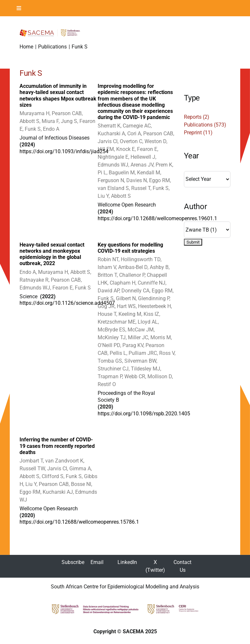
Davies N (137, 180)
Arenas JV (142, 165)
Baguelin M (122, 173)
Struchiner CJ (113, 369)
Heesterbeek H (154, 306)
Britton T (107, 275)
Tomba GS (110, 361)
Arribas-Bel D (133, 267)
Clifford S (53, 476)
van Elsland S (113, 188)
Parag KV (133, 345)
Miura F (50, 121)
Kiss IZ (151, 314)
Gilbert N (126, 298)
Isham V (107, 267)
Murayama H (35, 113)
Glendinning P (154, 298)
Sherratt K (109, 126)
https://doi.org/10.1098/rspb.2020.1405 (144, 414)
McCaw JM (141, 330)
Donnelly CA (135, 291)
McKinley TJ (112, 337)
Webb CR (135, 376)
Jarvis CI (108, 141)
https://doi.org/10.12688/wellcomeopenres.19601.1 (157, 218)
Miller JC (138, 337)
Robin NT (108, 259)
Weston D (155, 141)
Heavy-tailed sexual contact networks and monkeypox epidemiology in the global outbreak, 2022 (52, 254)
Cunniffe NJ (152, 283)
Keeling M (130, 314)
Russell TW (32, 469)
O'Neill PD (109, 345)
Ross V (167, 353)
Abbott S (29, 121)
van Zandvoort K (64, 461)
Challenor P (132, 275)
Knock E (125, 149)
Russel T (141, 188)
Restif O (107, 384)
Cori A (134, 134)
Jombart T (31, 461)
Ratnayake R (34, 280)
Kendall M (149, 173)
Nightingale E (113, 157)
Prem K (164, 165)
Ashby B (159, 267)
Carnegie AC (137, 126)
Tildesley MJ (146, 369)
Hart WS (126, 306)
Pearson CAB (67, 113)
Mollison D (160, 376)
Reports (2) (197, 117)
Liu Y (103, 196)
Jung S (69, 121)
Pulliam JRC (143, 353)
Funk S (33, 129)
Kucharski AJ (58, 492)
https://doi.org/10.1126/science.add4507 (67, 303)
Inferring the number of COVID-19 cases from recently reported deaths (57, 446)
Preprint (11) (198, 133)
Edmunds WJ (113, 165)
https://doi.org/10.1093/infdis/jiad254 (64, 151)
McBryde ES (111, 330)
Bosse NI (81, 484)
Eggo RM (160, 180)
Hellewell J (143, 157)
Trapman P (110, 376)
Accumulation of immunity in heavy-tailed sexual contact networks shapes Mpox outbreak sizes (58, 95)
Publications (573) (205, 125)
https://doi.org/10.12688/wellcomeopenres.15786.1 (79, 522)
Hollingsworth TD (141, 259)
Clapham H (123, 283)
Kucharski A (111, 134)
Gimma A (80, 469)
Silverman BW (140, 361)
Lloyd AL (148, 322)
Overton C (131, 141)
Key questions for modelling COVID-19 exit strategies (130, 248)
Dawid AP (108, 291)
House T (107, 314)
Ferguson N (111, 180)
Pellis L (118, 353)
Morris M (161, 337)
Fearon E (147, 149)
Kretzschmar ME (117, 322)
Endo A (51, 129)
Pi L (102, 173)
